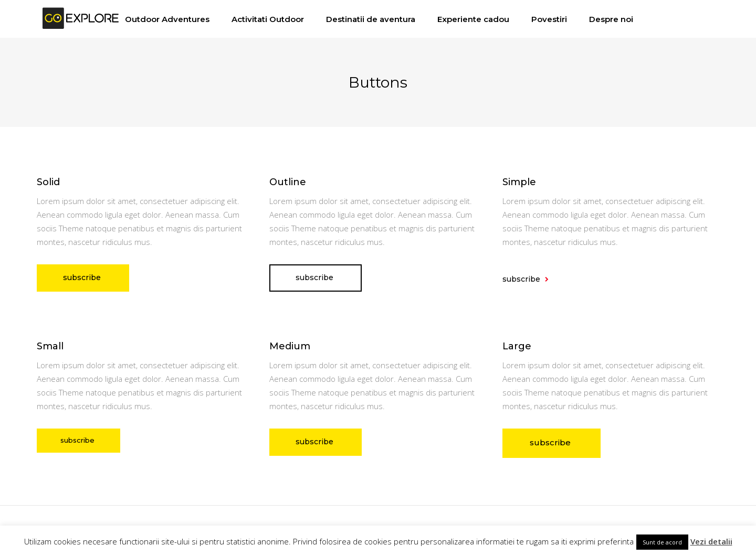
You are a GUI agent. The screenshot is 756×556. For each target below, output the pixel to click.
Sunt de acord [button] (662, 542)
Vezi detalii (711, 541)
